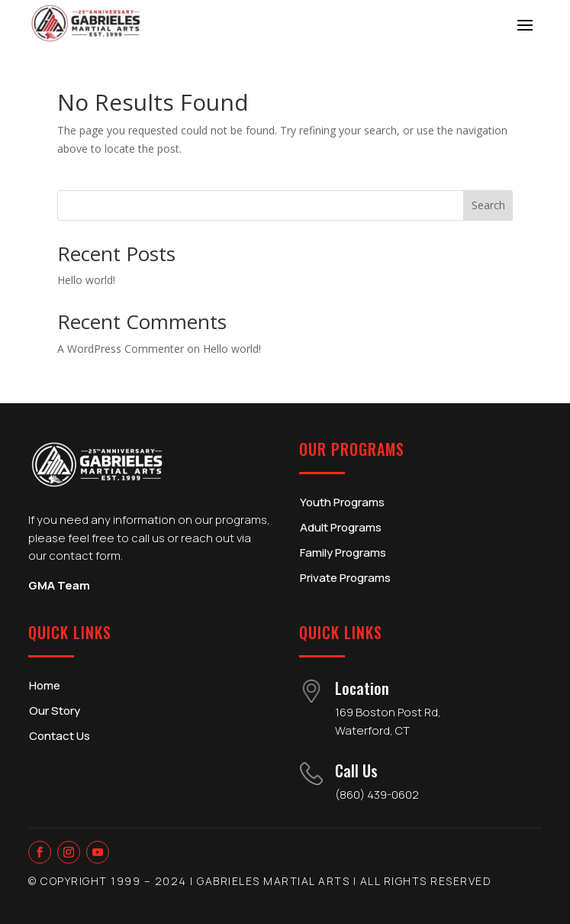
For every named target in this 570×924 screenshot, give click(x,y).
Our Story (55, 711)
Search (488, 205)
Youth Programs (342, 502)
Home (45, 685)
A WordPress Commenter (121, 349)
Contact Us (60, 736)
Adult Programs (341, 527)
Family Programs (343, 552)
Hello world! (86, 280)
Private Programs (345, 578)
